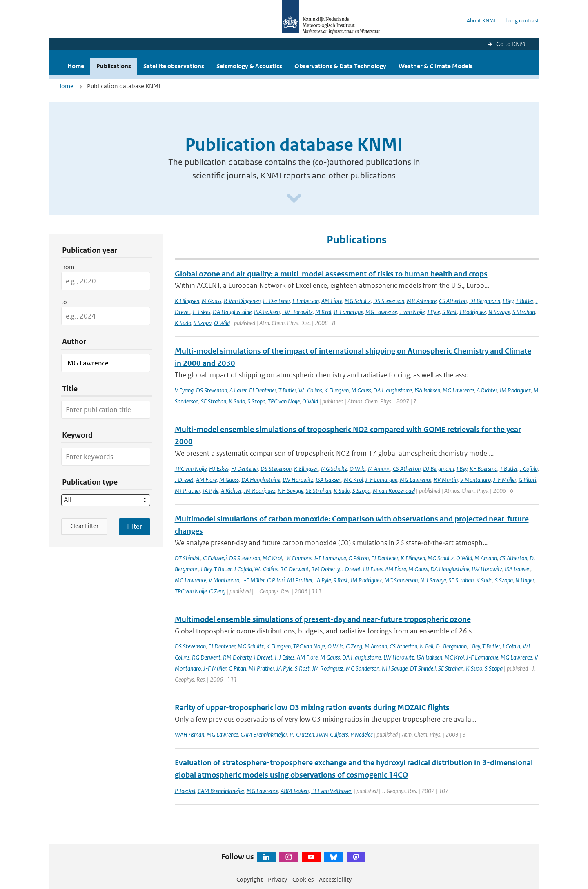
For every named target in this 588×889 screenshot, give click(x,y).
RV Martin (446, 480)
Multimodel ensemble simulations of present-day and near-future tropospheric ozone (323, 619)
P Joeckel (185, 791)
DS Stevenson (389, 301)
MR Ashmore (422, 301)
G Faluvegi (215, 558)
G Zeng (217, 591)
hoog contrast (522, 21)
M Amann (379, 469)
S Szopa (203, 323)
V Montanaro (476, 480)
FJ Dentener (276, 301)
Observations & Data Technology (340, 66)
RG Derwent (294, 569)
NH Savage (291, 491)
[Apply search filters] (135, 526)
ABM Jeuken (295, 791)
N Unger (525, 580)
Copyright (249, 879)
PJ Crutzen (302, 734)
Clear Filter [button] (84, 526)
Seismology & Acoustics (249, 66)
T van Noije (412, 312)
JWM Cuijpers (332, 734)
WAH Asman (189, 734)
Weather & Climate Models (436, 66)
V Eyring (184, 390)
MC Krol (353, 480)
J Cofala (529, 469)
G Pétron (359, 558)
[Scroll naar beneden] (294, 199)
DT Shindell (188, 558)
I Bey (508, 301)
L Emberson (306, 301)
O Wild (222, 323)
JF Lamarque (348, 312)
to (64, 302)
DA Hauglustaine (232, 312)
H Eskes (202, 312)
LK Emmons (298, 558)
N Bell (427, 646)
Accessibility (335, 879)
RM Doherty (325, 569)
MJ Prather (187, 491)
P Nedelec (361, 734)
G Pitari (527, 480)
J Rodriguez (473, 312)
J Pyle (433, 312)
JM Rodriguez (515, 390)
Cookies (303, 879)
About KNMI (481, 21)
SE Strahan (214, 401)
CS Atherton (453, 301)
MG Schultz (358, 301)
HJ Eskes (219, 469)
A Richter (487, 390)
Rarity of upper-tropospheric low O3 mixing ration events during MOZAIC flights (312, 707)
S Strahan (524, 312)
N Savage (499, 312)
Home (76, 66)
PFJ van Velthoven (332, 791)
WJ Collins (310, 390)
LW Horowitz (297, 312)
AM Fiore (332, 301)
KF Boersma (483, 469)
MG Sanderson (401, 580)
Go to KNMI (511, 44)
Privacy (277, 879)
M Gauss (212, 301)
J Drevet (184, 480)
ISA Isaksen (267, 312)
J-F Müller (505, 480)
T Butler (525, 301)
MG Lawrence (381, 312)
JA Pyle (210, 491)
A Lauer (238, 390)
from (68, 267)
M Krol (323, 312)
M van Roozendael (394, 491)
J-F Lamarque (381, 480)
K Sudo (183, 323)
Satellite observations (174, 66)
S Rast (450, 312)
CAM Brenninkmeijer (264, 734)
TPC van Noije (284, 401)
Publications (114, 66)
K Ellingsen (187, 301)
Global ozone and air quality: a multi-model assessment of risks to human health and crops (331, 274)
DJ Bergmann (485, 301)
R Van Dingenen (242, 301)
